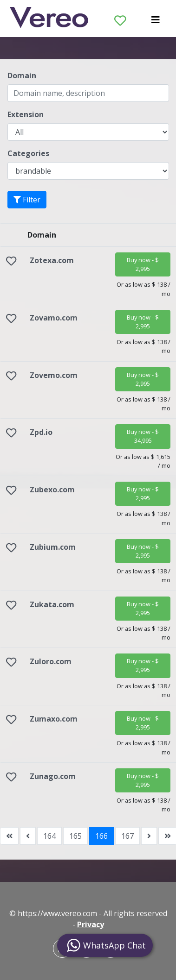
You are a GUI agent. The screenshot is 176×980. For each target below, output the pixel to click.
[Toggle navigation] (156, 22)
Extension (26, 114)
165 (75, 836)
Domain (22, 75)
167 (127, 836)
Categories (28, 153)
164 (49, 836)
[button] (143, 264)
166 (101, 836)
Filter (27, 200)
